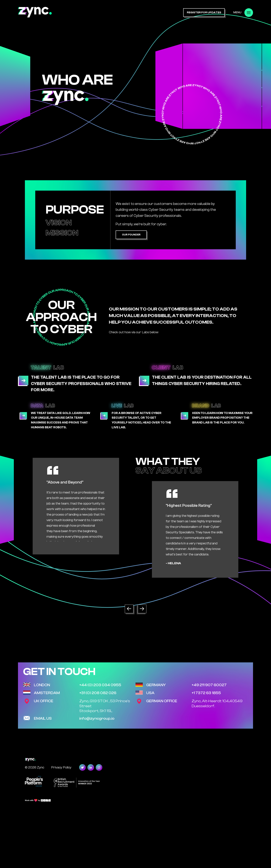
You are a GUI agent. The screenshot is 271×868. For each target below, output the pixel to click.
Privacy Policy (61, 767)
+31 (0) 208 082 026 (98, 693)
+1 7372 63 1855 (206, 693)
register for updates (204, 13)
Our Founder (131, 235)
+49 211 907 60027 (209, 685)
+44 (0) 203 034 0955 (100, 685)
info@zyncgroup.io (97, 718)
